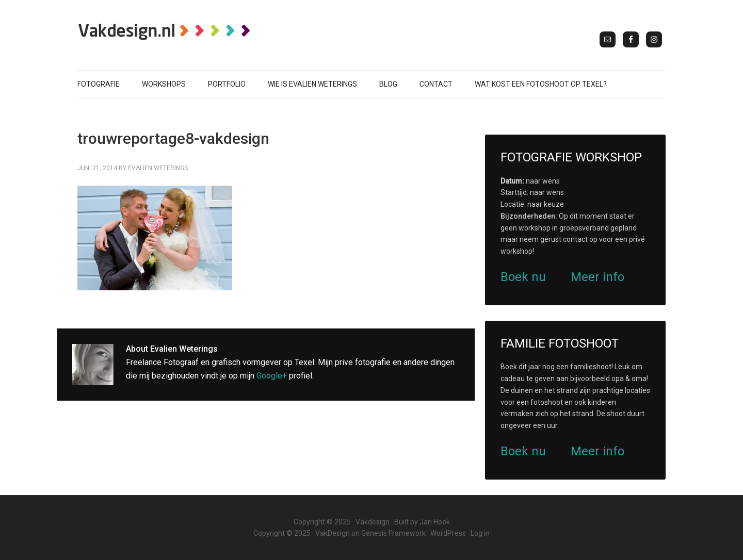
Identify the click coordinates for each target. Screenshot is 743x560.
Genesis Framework (393, 533)
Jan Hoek (435, 522)
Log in (480, 533)
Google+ (272, 376)
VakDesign (333, 533)
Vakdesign (373, 522)
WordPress (448, 533)
